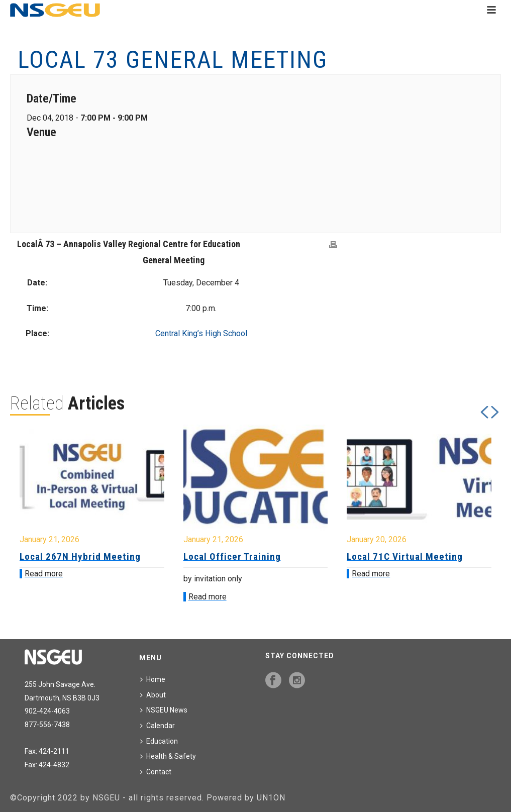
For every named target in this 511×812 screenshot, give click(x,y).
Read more (44, 574)
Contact (156, 772)
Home (153, 679)
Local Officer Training (232, 556)
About (153, 695)
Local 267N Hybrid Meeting (80, 556)
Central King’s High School (201, 333)
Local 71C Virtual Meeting (405, 556)
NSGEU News (164, 710)
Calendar (158, 726)
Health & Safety (168, 756)
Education (159, 741)
